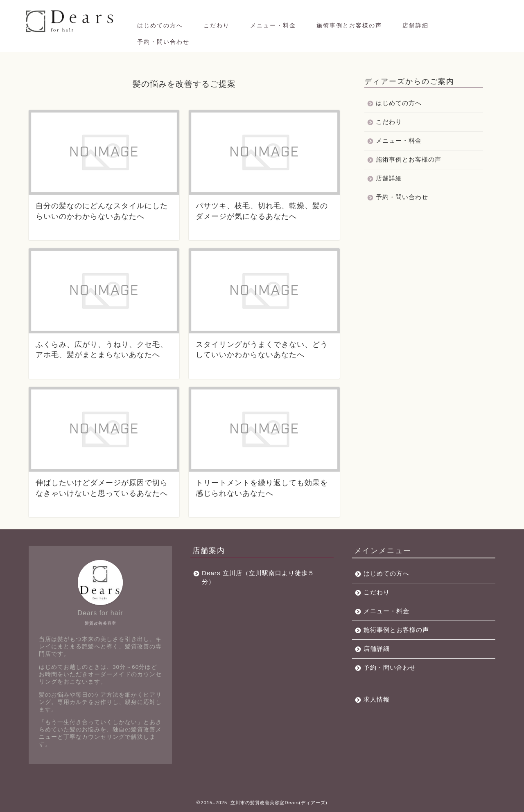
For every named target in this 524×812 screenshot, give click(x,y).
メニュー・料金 (273, 25)
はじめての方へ (160, 25)
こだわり (217, 25)
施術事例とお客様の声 (349, 25)
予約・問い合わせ (163, 42)
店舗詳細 (416, 25)
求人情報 (377, 699)
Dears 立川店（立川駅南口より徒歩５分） (258, 577)
